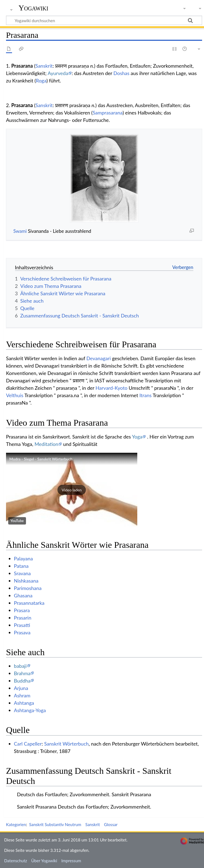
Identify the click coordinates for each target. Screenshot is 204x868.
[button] (72, 490)
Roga (41, 81)
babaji (20, 666)
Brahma (22, 673)
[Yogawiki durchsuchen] (104, 20)
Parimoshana (28, 588)
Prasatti (22, 625)
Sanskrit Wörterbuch (66, 744)
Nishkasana (26, 581)
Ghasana (23, 595)
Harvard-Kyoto (111, 388)
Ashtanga (24, 703)
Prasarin (23, 618)
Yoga (137, 437)
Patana (21, 566)
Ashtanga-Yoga (30, 710)
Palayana (23, 558)
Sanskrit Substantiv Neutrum (55, 824)
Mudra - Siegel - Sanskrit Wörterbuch (41, 459)
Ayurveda (58, 73)
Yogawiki (33, 8)
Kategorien (16, 824)
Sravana (22, 573)
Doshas (121, 73)
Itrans (145, 395)
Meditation (46, 444)
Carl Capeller (28, 744)
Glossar (111, 824)
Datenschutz (16, 861)
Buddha (22, 681)
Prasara (22, 610)
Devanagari (99, 358)
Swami (20, 231)
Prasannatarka (29, 603)
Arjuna (21, 688)
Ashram (22, 695)
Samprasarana (108, 113)
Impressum (71, 861)
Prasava (22, 632)
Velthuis (15, 395)
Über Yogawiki (44, 861)
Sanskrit (44, 66)
